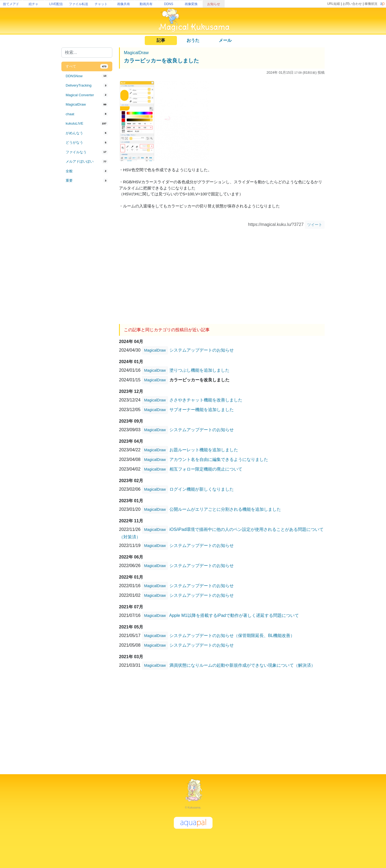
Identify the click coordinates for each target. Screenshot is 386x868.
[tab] (87, 66)
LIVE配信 (56, 4)
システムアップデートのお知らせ (202, 350)
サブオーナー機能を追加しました (202, 410)
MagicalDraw (136, 53)
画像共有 (124, 4)
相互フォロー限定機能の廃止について (206, 469)
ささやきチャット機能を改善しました (206, 400)
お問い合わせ (352, 4)
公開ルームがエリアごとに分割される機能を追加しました (225, 509)
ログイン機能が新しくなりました (202, 489)
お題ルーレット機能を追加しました (204, 450)
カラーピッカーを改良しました (161, 61)
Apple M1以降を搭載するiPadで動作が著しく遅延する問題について (234, 615)
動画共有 (146, 4)
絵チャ (34, 4)
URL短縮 (333, 4)
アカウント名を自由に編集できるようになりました (219, 459)
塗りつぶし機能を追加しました (199, 370)
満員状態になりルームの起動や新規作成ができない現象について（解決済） (242, 665)
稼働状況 (371, 4)
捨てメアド (11, 4)
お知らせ (214, 4)
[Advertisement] (87, 274)
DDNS (169, 4)
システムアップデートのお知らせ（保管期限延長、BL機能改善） (232, 636)
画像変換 (191, 4)
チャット (101, 4)
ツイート (315, 225)
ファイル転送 (79, 4)
